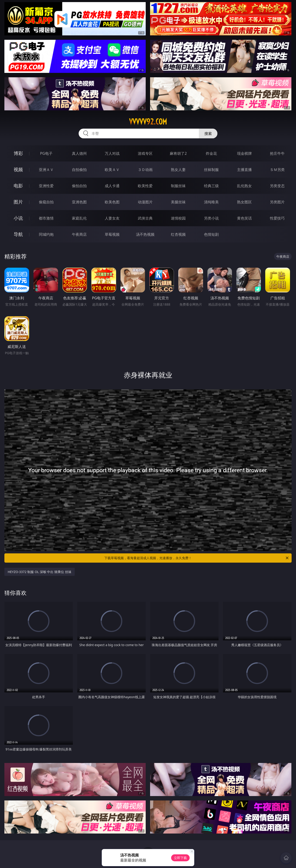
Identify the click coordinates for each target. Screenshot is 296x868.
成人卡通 (112, 186)
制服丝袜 (178, 186)
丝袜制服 (211, 170)
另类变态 (277, 186)
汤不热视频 (145, 234)
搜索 (208, 133)
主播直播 (244, 170)
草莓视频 (112, 234)
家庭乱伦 (79, 218)
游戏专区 (145, 153)
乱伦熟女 (244, 186)
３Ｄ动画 (145, 170)
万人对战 (112, 153)
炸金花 (211, 153)
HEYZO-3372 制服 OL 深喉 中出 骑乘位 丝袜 (40, 572)
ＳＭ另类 (277, 170)
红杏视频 (178, 234)
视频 (18, 169)
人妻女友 (112, 218)
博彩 (18, 153)
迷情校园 (178, 218)
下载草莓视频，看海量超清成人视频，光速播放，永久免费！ (197, 558)
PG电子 (46, 153)
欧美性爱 (145, 186)
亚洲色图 (79, 202)
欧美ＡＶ (112, 170)
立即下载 (180, 858)
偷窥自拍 (46, 202)
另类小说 (211, 218)
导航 (18, 234)
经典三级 (211, 186)
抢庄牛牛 (277, 153)
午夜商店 (79, 234)
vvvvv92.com (148, 122)
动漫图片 (145, 202)
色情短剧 (211, 234)
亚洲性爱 (46, 186)
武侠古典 (145, 218)
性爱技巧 (277, 218)
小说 (18, 218)
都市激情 (46, 218)
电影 (18, 186)
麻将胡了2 (178, 153)
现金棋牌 (244, 153)
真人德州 (79, 153)
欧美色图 (112, 202)
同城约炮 (46, 234)
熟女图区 (244, 202)
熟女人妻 (178, 170)
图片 (18, 202)
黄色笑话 (244, 218)
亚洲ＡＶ (46, 170)
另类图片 (277, 202)
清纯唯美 (211, 202)
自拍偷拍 (79, 170)
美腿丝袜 (178, 202)
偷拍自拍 (79, 186)
